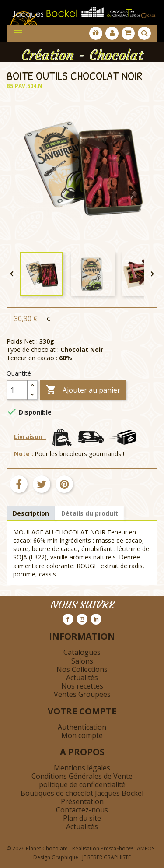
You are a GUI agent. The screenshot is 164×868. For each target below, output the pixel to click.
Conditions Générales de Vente (82, 776)
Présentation (82, 801)
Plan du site (82, 818)
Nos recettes (82, 686)
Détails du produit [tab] (90, 513)
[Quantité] (17, 390)
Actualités (82, 678)
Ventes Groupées (82, 694)
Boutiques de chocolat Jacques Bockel (82, 793)
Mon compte (82, 735)
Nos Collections (82, 669)
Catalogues (82, 652)
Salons (82, 661)
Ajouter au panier (83, 390)
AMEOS (146, 849)
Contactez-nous (82, 810)
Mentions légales (82, 768)
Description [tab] (31, 513)
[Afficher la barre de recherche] (144, 33)
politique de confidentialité (82, 784)
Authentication (82, 727)
